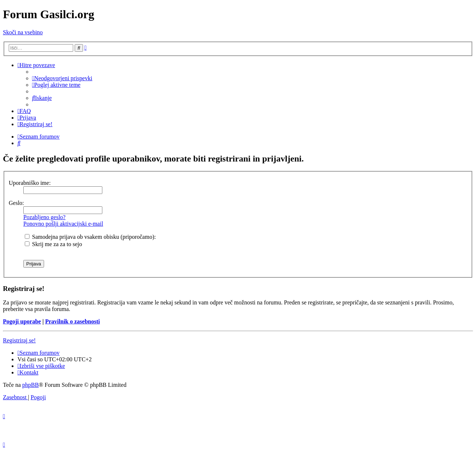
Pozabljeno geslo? (44, 217)
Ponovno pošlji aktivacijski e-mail (63, 224)
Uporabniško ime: (30, 183)
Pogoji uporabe (22, 321)
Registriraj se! (19, 340)
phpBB (30, 385)
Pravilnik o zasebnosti (72, 321)
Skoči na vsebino (23, 32)
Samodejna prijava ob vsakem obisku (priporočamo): (90, 237)
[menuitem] (62, 78)
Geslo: (16, 203)
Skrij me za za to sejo (53, 244)
